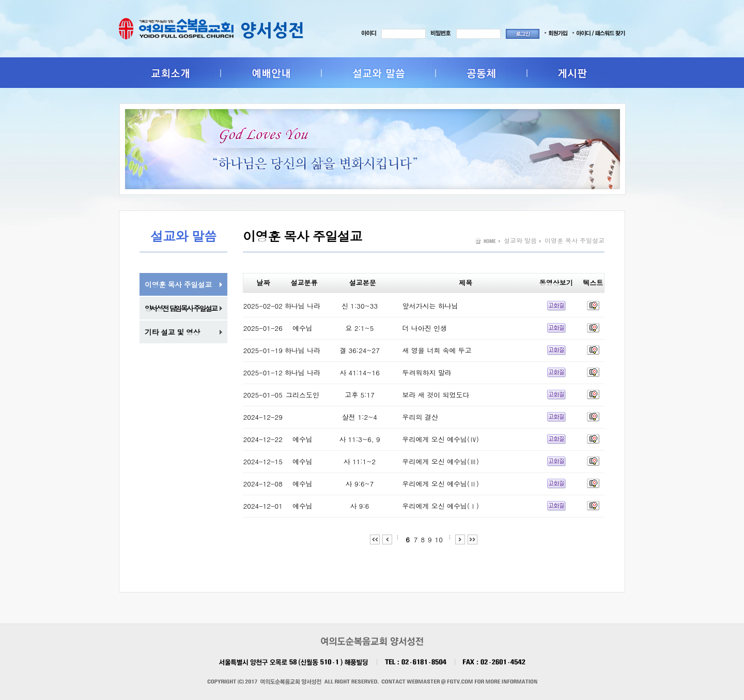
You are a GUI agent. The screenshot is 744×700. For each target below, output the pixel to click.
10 (439, 539)
